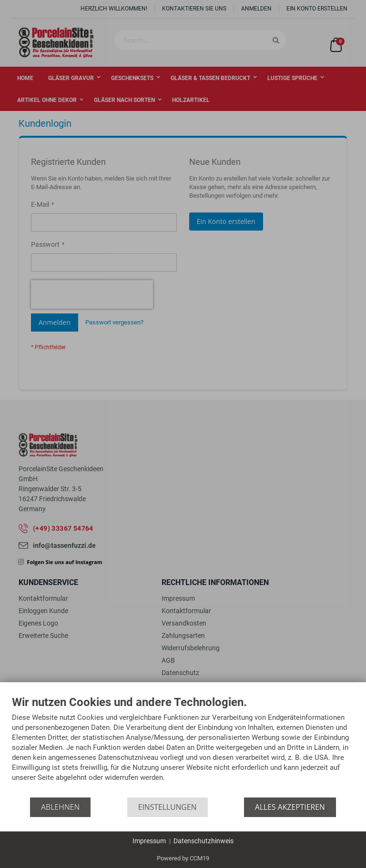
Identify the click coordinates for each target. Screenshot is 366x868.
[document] (183, 747)
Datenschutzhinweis (203, 841)
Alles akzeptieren (290, 807)
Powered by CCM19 (183, 858)
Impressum (149, 841)
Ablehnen (60, 807)
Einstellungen (168, 807)
